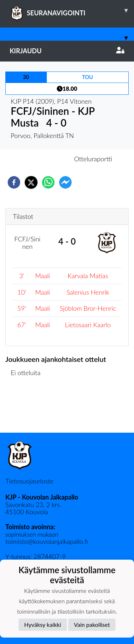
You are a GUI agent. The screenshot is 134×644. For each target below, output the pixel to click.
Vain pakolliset (92, 625)
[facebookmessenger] (65, 182)
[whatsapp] (48, 182)
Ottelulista (28, 409)
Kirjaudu (67, 51)
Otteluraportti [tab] (93, 159)
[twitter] (31, 182)
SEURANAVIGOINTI (72, 10)
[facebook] (14, 182)
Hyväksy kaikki (43, 625)
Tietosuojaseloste (29, 481)
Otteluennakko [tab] (42, 159)
